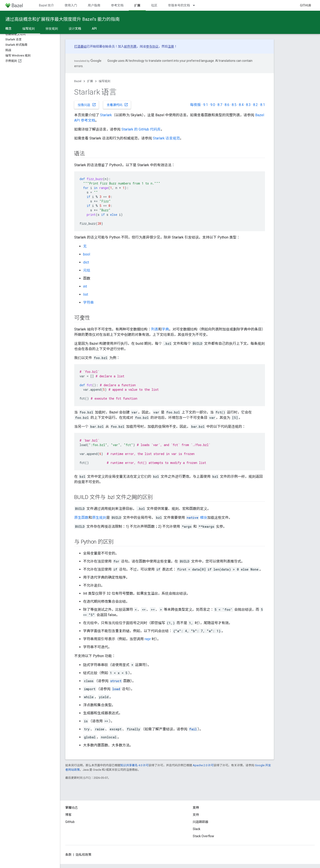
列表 (155, 329)
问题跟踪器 (201, 822)
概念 (8, 29)
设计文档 (75, 29)
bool (87, 254)
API (94, 29)
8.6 (227, 105)
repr (148, 639)
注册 (171, 46)
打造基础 (80, 46)
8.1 (263, 105)
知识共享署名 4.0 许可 (134, 765)
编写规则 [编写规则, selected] (29, 29)
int (85, 286)
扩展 (90, 81)
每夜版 (195, 105)
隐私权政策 (84, 855)
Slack (197, 829)
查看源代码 (117, 105)
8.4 (241, 105)
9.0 (213, 105)
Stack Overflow (203, 836)
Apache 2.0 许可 (203, 765)
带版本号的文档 (179, 5)
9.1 (206, 105)
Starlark (106, 115)
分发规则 (52, 29)
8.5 (234, 105)
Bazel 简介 (46, 5)
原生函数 (81, 518)
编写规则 (105, 81)
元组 (87, 270)
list (86, 294)
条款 (68, 855)
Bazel (78, 81)
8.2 (255, 105)
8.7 (220, 105)
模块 (197, 518)
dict (86, 262)
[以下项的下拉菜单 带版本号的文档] (196, 5)
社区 (154, 5)
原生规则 (99, 518)
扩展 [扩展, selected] (137, 5)
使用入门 (71, 5)
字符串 (88, 302)
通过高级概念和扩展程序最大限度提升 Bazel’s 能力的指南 (63, 19)
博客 (68, 815)
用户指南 (94, 5)
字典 (165, 329)
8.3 (248, 105)
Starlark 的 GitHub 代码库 (141, 129)
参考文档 (117, 5)
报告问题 (87, 105)
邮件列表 (130, 46)
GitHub (306, 5)
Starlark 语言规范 (166, 138)
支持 (196, 815)
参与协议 (152, 46)
